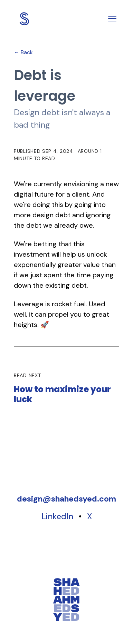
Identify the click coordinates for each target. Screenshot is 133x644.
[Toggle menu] (112, 19)
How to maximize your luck (62, 395)
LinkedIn (57, 516)
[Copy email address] (66, 499)
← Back (23, 52)
